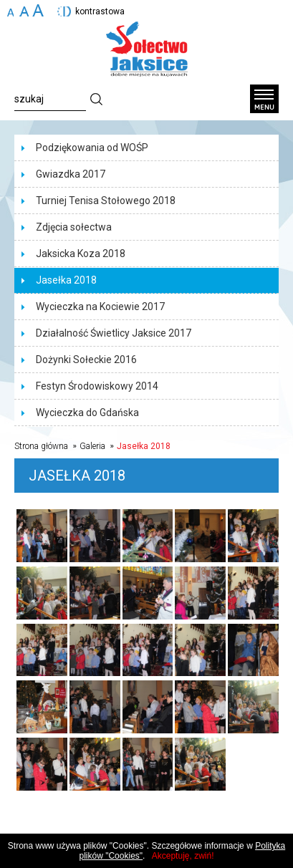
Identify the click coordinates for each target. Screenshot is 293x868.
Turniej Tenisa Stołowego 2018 (106, 201)
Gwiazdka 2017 (71, 174)
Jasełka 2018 (66, 280)
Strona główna (41, 446)
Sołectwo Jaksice (147, 49)
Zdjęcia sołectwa (74, 227)
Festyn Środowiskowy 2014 (97, 386)
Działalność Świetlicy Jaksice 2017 (114, 333)
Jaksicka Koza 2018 (81, 254)
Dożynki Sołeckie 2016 (86, 360)
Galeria (92, 446)
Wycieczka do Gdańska (87, 413)
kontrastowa (100, 11)
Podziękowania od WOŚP (92, 148)
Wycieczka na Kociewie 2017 (100, 307)
